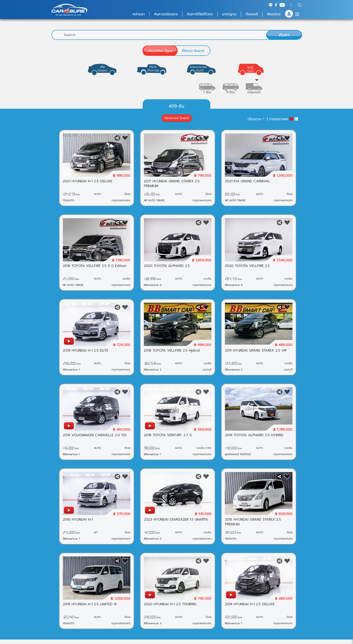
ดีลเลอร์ (252, 14)
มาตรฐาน (229, 14)
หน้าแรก (139, 14)
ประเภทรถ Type (160, 51)
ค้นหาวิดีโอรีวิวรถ (200, 14)
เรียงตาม (255, 119)
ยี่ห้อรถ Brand (193, 51)
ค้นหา (284, 35)
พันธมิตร (274, 14)
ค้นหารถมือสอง (166, 14)
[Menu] (297, 14)
